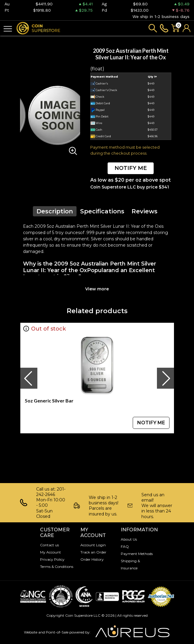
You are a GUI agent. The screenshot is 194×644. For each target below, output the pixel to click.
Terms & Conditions (57, 567)
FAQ (125, 546)
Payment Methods (137, 554)
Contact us (49, 545)
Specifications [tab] (102, 211)
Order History (92, 559)
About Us (129, 539)
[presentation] (29, 378)
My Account (51, 552)
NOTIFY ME (131, 168)
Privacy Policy (52, 559)
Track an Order (93, 552)
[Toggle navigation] (8, 28)
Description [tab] (55, 211)
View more (97, 289)
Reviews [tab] (145, 211)
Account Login (93, 545)
